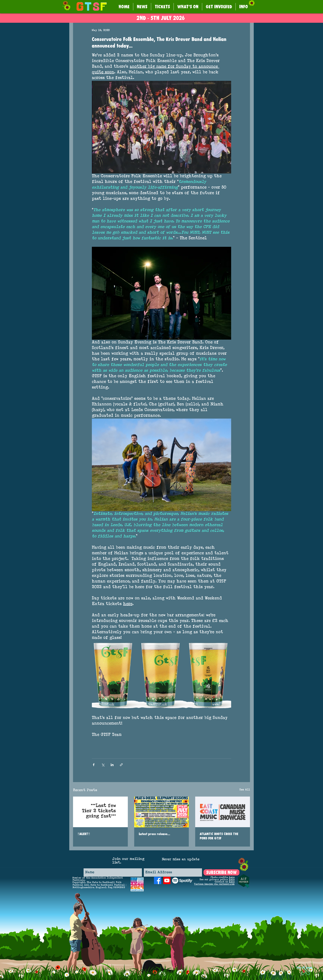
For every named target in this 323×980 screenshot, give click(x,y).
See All (245, 790)
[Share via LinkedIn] (112, 765)
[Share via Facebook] (94, 765)
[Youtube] (167, 880)
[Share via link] (121, 765)
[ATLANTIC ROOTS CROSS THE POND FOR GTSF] (223, 812)
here (232, 877)
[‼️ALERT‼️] (100, 812)
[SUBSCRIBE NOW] (221, 872)
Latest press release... (154, 834)
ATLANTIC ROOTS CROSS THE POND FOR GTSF (219, 836)
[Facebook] (158, 880)
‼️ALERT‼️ (84, 834)
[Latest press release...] (162, 812)
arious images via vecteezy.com (215, 884)
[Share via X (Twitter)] (103, 765)
